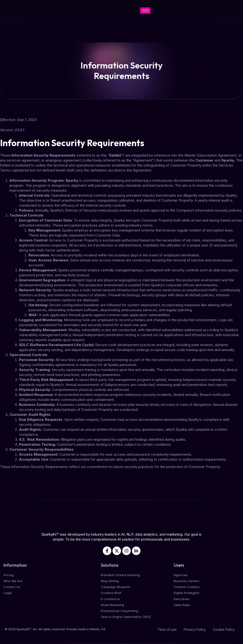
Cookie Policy (224, 629)
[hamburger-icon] (145, 11)
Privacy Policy (195, 629)
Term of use (167, 629)
